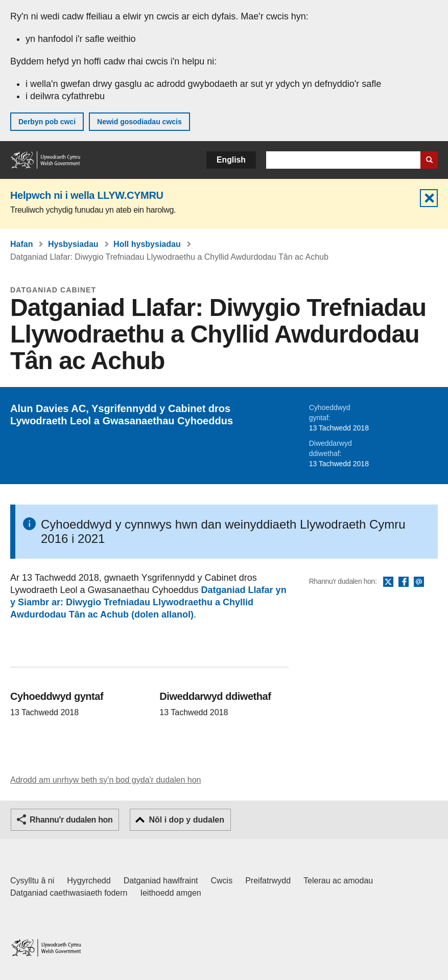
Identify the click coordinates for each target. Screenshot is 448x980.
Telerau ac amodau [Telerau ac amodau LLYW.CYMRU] (338, 881)
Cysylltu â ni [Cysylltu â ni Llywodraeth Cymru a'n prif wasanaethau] (32, 881)
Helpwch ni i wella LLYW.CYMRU (87, 195)
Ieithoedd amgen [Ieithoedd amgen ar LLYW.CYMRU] (171, 893)
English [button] (231, 160)
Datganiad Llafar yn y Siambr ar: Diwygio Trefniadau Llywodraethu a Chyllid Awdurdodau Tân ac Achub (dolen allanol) (148, 602)
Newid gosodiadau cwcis (139, 122)
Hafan (21, 244)
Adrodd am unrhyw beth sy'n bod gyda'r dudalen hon (105, 780)
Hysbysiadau (73, 244)
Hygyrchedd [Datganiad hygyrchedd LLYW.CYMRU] (89, 881)
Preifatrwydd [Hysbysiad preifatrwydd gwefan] (268, 881)
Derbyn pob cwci (47, 122)
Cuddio (429, 198)
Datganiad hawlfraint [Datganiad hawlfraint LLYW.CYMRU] (161, 881)
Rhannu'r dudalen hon (71, 820)
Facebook (404, 582)
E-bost (419, 582)
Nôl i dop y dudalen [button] (186, 820)
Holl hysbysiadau (147, 244)
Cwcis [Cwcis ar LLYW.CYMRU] (222, 881)
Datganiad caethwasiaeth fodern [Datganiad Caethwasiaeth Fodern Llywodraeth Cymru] (69, 893)
